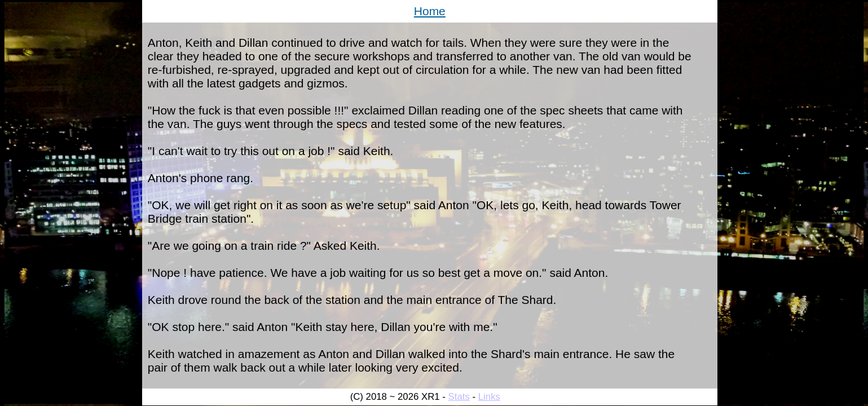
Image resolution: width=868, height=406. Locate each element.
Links (489, 397)
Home (430, 11)
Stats (459, 397)
